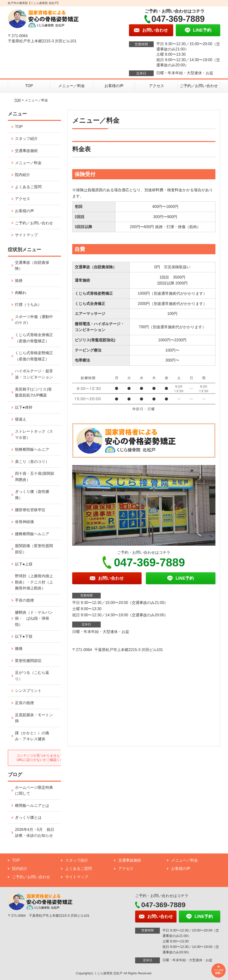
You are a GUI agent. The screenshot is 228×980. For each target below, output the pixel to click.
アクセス (157, 86)
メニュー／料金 (71, 86)
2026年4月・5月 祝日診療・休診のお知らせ (35, 833)
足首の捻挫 (24, 703)
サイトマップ (26, 235)
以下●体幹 (24, 407)
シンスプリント (28, 691)
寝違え (21, 419)
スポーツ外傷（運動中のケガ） (34, 320)
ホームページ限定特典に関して (34, 791)
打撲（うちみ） (28, 305)
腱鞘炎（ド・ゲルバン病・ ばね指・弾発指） (34, 618)
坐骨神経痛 (24, 522)
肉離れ (21, 293)
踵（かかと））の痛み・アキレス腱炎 (32, 736)
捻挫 (19, 281)
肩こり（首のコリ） (32, 462)
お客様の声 (114, 86)
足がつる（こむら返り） (32, 676)
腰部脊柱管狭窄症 (30, 510)
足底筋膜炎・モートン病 (34, 718)
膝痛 (19, 649)
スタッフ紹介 (26, 139)
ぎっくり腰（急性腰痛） (32, 495)
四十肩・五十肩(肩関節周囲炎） (35, 477)
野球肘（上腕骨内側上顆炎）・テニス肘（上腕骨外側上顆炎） (34, 582)
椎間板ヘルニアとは (32, 806)
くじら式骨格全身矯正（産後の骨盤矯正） (34, 338)
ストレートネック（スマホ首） (34, 434)
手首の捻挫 (24, 600)
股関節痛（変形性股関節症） (34, 549)
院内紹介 (23, 175)
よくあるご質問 (28, 187)
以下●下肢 (24, 636)
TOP (29, 86)
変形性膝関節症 (28, 661)
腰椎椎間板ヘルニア (32, 534)
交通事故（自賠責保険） (32, 266)
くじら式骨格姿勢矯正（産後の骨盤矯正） (34, 356)
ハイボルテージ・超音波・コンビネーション (34, 374)
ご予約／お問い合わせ (199, 86)
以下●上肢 (24, 564)
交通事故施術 (26, 151)
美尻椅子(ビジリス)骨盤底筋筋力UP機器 (33, 392)
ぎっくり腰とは (28, 817)
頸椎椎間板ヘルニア (32, 449)
